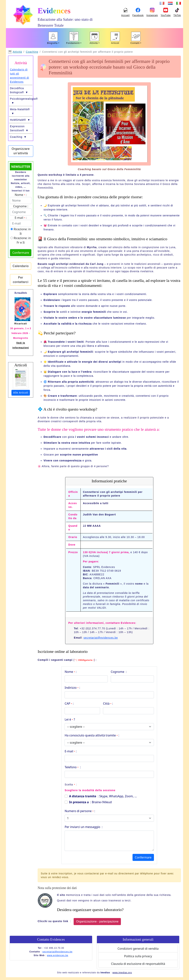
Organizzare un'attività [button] (21, 151)
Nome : (71, 672)
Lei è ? (70, 719)
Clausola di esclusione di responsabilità (138, 964)
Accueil (126, 15)
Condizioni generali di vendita (138, 949)
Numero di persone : (80, 811)
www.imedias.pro (122, 973)
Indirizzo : (72, 688)
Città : (108, 704)
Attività (94, 43)
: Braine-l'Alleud (90, 802)
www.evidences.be (57, 955)
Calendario (21, 266)
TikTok (177, 15)
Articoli (115, 43)
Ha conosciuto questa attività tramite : (92, 735)
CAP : (69, 704)
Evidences (54, 11)
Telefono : (73, 767)
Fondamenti (73, 43)
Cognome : (119, 672)
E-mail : (71, 751)
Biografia (52, 43)
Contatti (135, 43)
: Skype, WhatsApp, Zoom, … (103, 796)
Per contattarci (21, 280)
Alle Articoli (21, 393)
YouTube (166, 15)
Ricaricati (21, 324)
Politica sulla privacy (138, 956)
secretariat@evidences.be (101, 638)
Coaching (32, 52)
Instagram (152, 15)
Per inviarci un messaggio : (84, 827)
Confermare (143, 857)
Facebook (138, 15)
